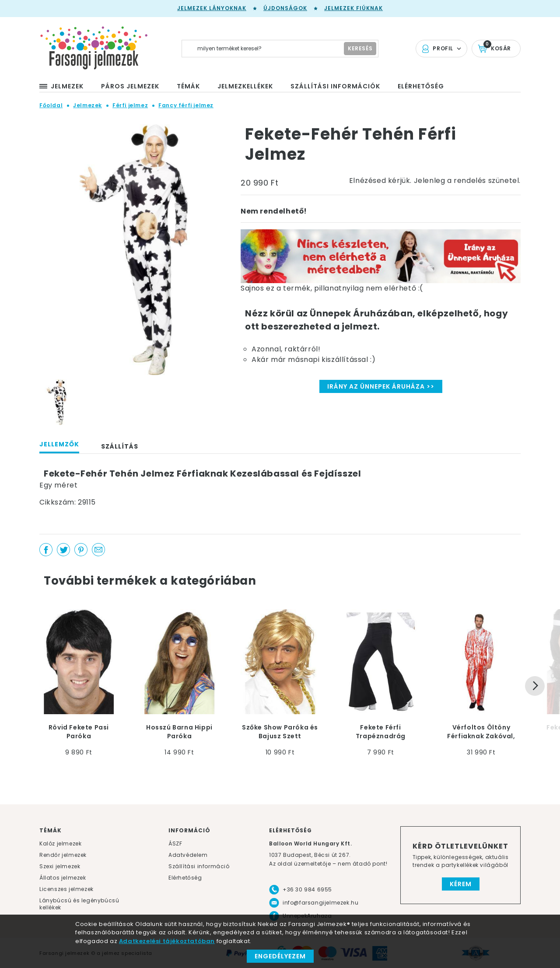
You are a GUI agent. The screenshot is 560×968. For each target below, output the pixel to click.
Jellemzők (59, 444)
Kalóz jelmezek (60, 843)
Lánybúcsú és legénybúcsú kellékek (79, 904)
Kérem (461, 884)
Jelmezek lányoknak (212, 8)
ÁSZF (175, 843)
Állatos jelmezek (63, 878)
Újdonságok (285, 8)
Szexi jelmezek (60, 866)
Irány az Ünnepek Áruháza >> (381, 386)
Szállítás (120, 446)
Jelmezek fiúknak (353, 8)
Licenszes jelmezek (66, 889)
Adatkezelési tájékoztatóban (167, 941)
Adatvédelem (188, 855)
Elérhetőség (185, 878)
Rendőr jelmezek (63, 855)
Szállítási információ (199, 866)
